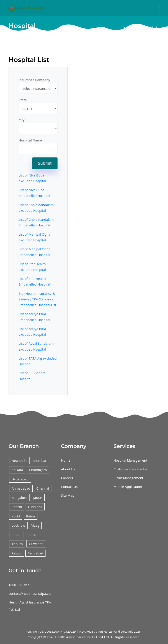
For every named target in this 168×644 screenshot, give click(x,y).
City (22, 120)
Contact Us (69, 487)
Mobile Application (128, 487)
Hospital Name (30, 140)
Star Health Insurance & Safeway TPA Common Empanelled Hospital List (37, 299)
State (23, 100)
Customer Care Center (131, 469)
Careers (67, 478)
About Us (68, 469)
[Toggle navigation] (159, 8)
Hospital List (148, 27)
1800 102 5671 (20, 585)
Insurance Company (34, 80)
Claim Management (128, 478)
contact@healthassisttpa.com (31, 593)
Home (128, 27)
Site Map (68, 495)
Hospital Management (130, 460)
